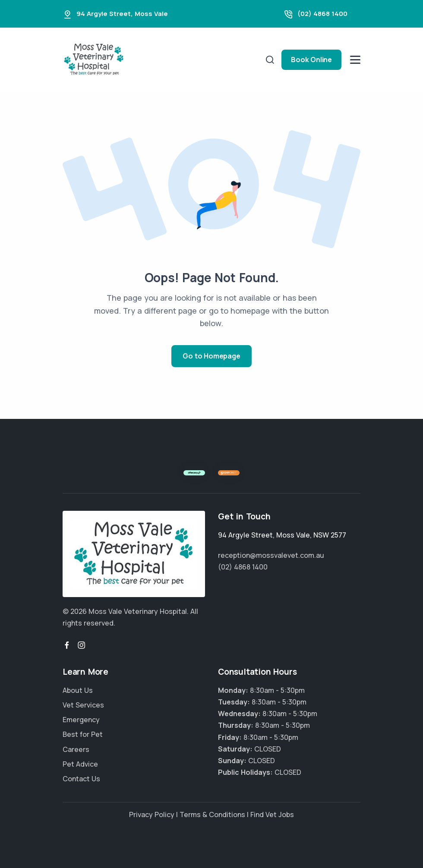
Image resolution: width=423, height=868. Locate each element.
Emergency (81, 720)
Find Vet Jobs (272, 815)
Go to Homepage (211, 356)
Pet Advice (80, 764)
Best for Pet (83, 734)
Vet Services (83, 705)
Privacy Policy (152, 815)
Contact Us (81, 779)
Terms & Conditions (212, 815)
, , (282, 535)
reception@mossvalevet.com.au (271, 555)
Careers (76, 749)
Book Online (311, 60)
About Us (78, 690)
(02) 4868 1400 (322, 14)
